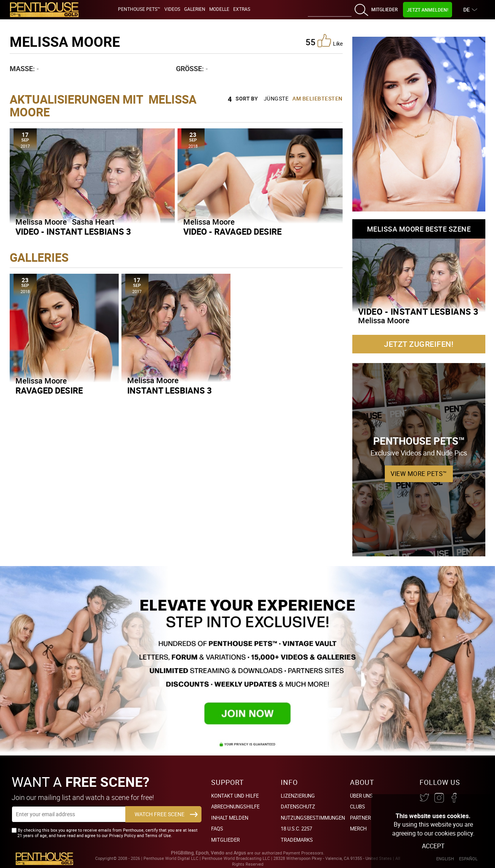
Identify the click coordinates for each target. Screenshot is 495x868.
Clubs (358, 807)
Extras (242, 9)
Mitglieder (384, 9)
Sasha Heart (93, 222)
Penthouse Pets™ (139, 9)
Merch (358, 829)
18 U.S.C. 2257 (296, 829)
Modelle (219, 9)
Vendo (218, 853)
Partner (360, 818)
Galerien (195, 9)
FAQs (217, 829)
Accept (433, 846)
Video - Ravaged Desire (232, 231)
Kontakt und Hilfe (235, 796)
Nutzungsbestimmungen (313, 818)
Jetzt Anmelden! (428, 10)
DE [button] (468, 9)
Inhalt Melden (230, 818)
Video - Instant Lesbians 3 (73, 231)
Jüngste (276, 98)
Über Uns (361, 796)
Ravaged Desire (49, 390)
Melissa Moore (41, 222)
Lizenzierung (298, 796)
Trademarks (297, 840)
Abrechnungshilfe (235, 807)
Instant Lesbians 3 (170, 390)
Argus (240, 853)
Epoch (202, 853)
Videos (172, 9)
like (330, 41)
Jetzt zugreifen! (419, 344)
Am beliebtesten (317, 98)
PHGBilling (182, 853)
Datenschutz (298, 807)
